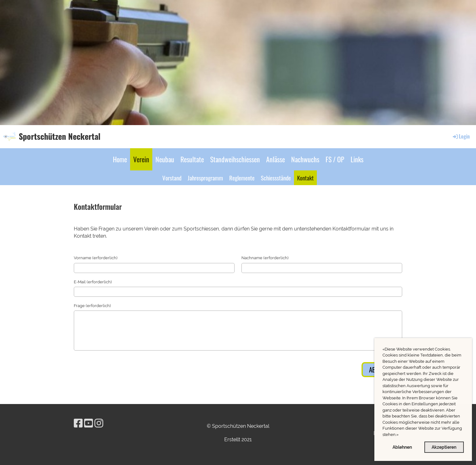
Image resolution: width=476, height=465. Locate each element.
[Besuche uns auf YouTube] (89, 423)
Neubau (165, 159)
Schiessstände (276, 178)
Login (461, 136)
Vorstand (172, 178)
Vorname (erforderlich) (96, 258)
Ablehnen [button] (402, 447)
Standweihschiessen (235, 159)
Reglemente (242, 178)
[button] (400, 435)
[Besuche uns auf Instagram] (99, 423)
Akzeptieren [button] (444, 447)
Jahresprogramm (205, 178)
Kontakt (305, 178)
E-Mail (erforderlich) (93, 282)
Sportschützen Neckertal (60, 136)
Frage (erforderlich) (92, 306)
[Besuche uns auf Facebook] (78, 423)
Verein (141, 159)
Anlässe (276, 159)
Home (120, 159)
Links (357, 159)
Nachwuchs (305, 159)
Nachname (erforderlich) (265, 258)
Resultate (192, 159)
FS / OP (335, 159)
